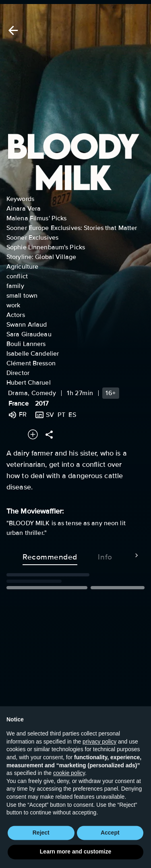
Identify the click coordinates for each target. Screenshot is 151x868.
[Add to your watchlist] (33, 434)
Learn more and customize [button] (75, 856)
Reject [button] (41, 837)
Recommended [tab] (50, 555)
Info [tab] (105, 555)
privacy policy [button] (99, 746)
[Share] (49, 434)
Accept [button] (110, 837)
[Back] (12, 30)
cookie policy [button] (69, 778)
